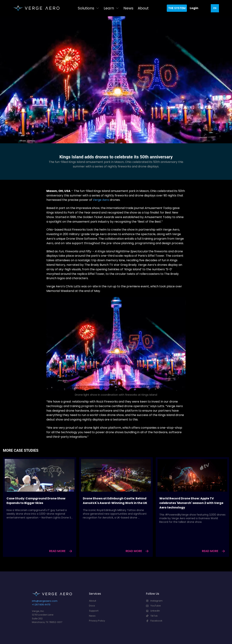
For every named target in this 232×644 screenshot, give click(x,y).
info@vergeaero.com (45, 601)
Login (194, 8)
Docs (92, 606)
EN (215, 8)
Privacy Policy (97, 621)
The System (177, 8)
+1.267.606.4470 (41, 605)
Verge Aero (101, 200)
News (128, 8)
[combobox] (215, 8)
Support (94, 611)
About (143, 8)
